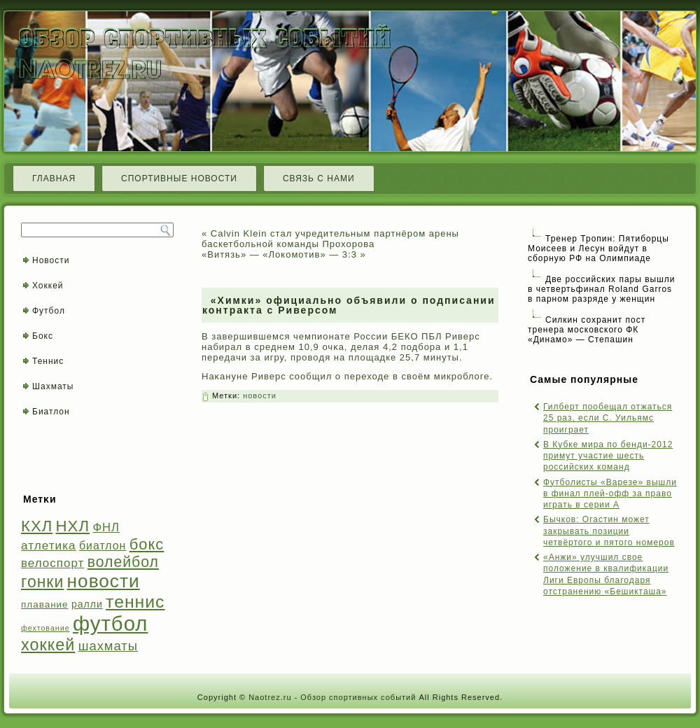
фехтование (45, 628)
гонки (42, 582)
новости (104, 581)
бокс (147, 544)
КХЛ (37, 526)
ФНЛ (106, 527)
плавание (45, 604)
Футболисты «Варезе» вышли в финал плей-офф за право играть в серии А (610, 494)
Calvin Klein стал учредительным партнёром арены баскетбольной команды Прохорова (330, 239)
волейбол (123, 562)
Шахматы (53, 386)
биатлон (103, 546)
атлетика (49, 545)
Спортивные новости (179, 178)
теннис (135, 602)
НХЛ (73, 526)
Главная (54, 178)
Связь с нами (319, 178)
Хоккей (48, 286)
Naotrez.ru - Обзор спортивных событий (332, 697)
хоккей (48, 645)
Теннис (48, 361)
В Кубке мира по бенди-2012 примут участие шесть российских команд (608, 456)
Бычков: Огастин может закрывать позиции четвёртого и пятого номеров (609, 531)
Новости (51, 260)
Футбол (49, 311)
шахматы (108, 646)
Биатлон (51, 412)
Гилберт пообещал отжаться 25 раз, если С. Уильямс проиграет (608, 418)
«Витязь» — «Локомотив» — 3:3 (279, 254)
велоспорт (52, 563)
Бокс (43, 336)
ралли (87, 604)
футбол (110, 623)
